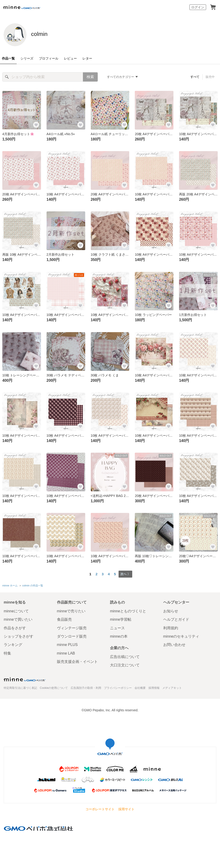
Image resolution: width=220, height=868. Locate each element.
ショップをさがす (19, 635)
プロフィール (49, 58)
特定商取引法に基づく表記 (20, 687)
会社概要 (140, 687)
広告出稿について (125, 656)
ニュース (117, 627)
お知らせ (171, 610)
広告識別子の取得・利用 (86, 687)
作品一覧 (8, 58)
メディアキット (172, 687)
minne (25, 678)
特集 (7, 652)
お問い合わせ (174, 644)
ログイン (198, 7)
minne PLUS (67, 644)
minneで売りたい (71, 610)
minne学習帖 (121, 619)
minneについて (16, 610)
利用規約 (171, 627)
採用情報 (154, 687)
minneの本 (119, 635)
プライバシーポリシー (118, 687)
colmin (44, 34)
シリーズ (27, 58)
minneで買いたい (18, 619)
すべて (195, 77)
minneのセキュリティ (181, 635)
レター (87, 58)
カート (213, 7)
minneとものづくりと (128, 610)
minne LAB (66, 652)
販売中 (210, 77)
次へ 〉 (125, 574)
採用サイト (126, 808)
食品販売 (64, 619)
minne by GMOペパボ (22, 7)
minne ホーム (10, 585)
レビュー (70, 58)
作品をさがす (15, 627)
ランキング (13, 644)
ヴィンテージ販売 (72, 627)
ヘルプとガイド (176, 619)
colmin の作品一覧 (33, 585)
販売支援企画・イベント (77, 661)
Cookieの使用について (54, 687)
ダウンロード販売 (72, 635)
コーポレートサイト (100, 808)
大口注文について (125, 664)
